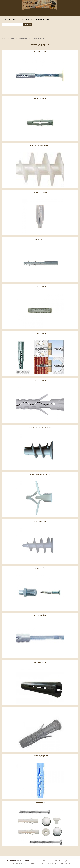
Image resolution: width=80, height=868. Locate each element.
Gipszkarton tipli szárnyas (40, 474)
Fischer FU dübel (40, 98)
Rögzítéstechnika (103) (23, 38)
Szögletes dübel (40, 662)
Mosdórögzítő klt (40, 615)
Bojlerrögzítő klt (40, 51)
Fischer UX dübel (40, 333)
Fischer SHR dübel (40, 239)
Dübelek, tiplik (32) (38, 38)
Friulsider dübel (40, 380)
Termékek (11, 38)
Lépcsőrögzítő (40, 568)
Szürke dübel (40, 709)
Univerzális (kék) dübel (40, 756)
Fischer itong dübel (40, 192)
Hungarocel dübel (40, 521)
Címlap (4, 38)
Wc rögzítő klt (40, 803)
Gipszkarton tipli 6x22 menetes (40, 427)
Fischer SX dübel (40, 286)
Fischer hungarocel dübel (40, 145)
